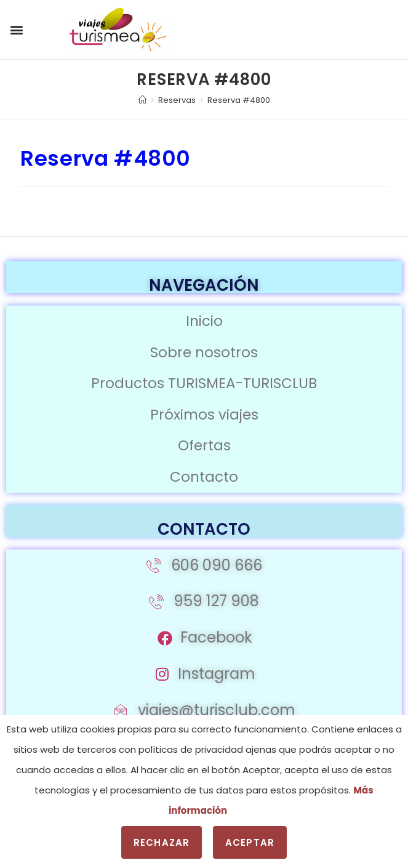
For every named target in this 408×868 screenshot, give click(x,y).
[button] (16, 30)
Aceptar (250, 842)
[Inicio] (142, 100)
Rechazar (162, 842)
